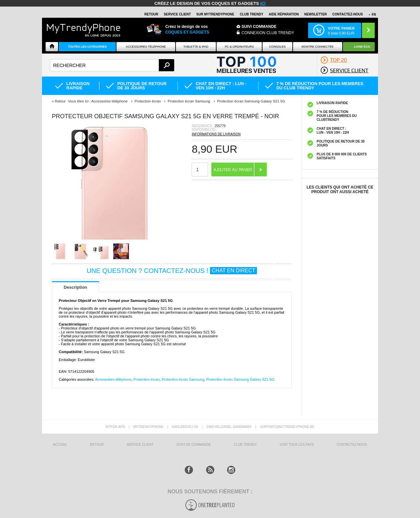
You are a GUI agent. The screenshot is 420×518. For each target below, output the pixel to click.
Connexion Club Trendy (268, 33)
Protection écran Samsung (183, 379)
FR (374, 15)
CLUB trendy (245, 445)
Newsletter (315, 14)
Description (75, 287)
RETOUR (151, 14)
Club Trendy (252, 14)
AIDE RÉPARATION (284, 14)
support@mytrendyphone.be (287, 427)
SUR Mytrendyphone (215, 14)
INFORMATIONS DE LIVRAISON (216, 134)
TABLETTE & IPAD (196, 47)
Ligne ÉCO (362, 47)
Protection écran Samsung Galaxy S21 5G (240, 379)
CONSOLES (278, 47)
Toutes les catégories (87, 47)
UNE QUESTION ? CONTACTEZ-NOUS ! (172, 271)
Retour (60, 101)
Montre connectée (318, 47)
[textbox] (112, 65)
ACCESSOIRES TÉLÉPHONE (146, 47)
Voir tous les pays (297, 445)
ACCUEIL (60, 445)
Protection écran (146, 379)
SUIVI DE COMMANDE (194, 445)
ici (263, 3)
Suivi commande (259, 27)
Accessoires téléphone (113, 379)
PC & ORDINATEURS (239, 47)
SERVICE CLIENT (177, 14)
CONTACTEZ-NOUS (348, 14)
